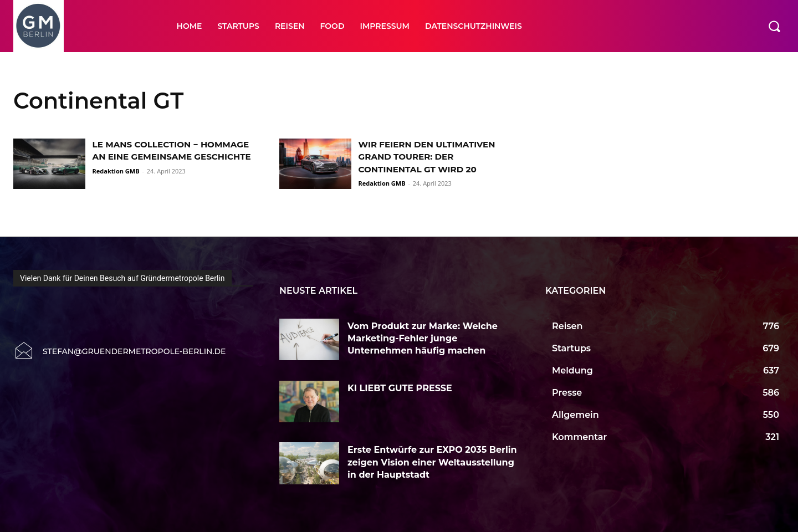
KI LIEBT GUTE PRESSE (401, 388)
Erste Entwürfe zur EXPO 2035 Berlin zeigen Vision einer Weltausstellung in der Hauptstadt (432, 462)
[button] (774, 26)
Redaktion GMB (116, 183)
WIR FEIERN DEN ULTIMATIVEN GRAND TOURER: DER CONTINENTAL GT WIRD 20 (431, 157)
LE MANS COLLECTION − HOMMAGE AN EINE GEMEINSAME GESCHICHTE (172, 157)
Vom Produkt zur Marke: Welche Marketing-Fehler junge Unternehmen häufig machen (423, 339)
